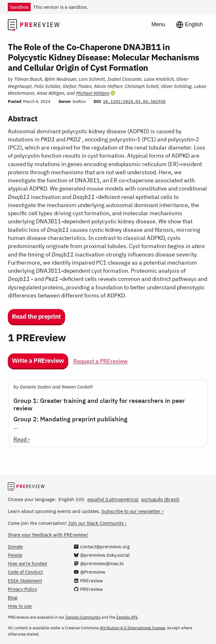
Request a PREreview (100, 361)
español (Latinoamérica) (113, 499)
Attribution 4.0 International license (132, 628)
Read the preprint (36, 316)
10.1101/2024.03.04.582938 (134, 101)
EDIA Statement (25, 581)
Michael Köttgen (93, 93)
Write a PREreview (38, 360)
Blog (13, 597)
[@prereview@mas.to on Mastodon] (98, 563)
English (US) (72, 499)
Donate (15, 546)
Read (20, 440)
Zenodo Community (83, 617)
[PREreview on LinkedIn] (88, 581)
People (15, 555)
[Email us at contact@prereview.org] (101, 546)
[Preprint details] (108, 184)
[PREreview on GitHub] (88, 589)
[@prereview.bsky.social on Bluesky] (101, 555)
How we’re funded (27, 563)
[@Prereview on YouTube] (89, 572)
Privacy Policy (22, 589)
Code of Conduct (25, 572)
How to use (20, 606)
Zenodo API (127, 617)
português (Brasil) (160, 499)
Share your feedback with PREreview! (48, 535)
